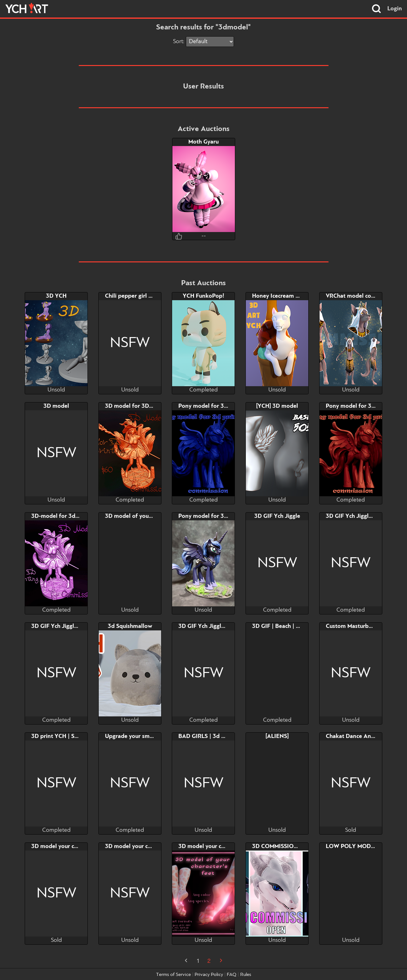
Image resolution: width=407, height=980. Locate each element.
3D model (56, 406)
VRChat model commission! (362, 296)
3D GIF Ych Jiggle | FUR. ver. (69, 626)
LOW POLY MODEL (352, 846)
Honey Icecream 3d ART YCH (290, 296)
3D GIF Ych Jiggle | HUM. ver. (364, 516)
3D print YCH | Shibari (60, 736)
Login (395, 9)
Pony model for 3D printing (214, 406)
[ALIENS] (277, 736)
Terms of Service (174, 975)
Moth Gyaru (203, 142)
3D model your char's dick (65, 846)
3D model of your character (141, 516)
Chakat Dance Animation (359, 736)
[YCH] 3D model (277, 406)
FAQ (232, 975)
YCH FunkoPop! (203, 296)
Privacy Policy (209, 975)
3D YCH (56, 296)
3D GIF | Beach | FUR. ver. (286, 626)
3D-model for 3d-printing (65, 516)
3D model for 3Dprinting (137, 406)
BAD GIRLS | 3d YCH (206, 736)
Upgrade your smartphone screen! (149, 736)
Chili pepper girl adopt (134, 296)
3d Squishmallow (130, 626)
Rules (246, 975)
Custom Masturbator (353, 626)
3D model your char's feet (212, 846)
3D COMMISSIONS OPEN (285, 846)
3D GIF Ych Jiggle (277, 516)
